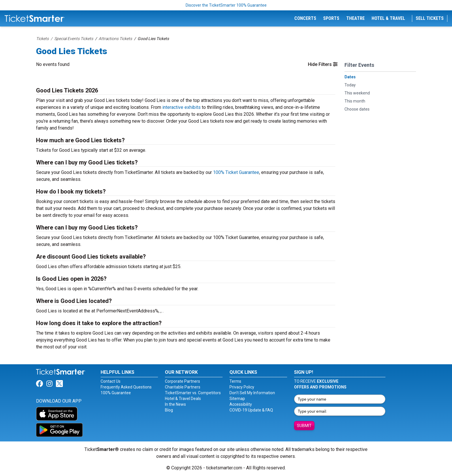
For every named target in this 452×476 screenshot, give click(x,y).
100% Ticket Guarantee (236, 172)
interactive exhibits (181, 107)
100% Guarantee (116, 393)
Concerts (305, 18)
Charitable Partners (183, 387)
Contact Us (111, 381)
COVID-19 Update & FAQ (251, 410)
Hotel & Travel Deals (183, 399)
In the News (175, 404)
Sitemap (237, 399)
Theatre (355, 18)
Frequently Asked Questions (126, 387)
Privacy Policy (242, 387)
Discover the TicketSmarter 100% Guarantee (226, 5)
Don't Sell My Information (252, 393)
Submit (304, 426)
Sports (331, 18)
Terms (235, 381)
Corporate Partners (182, 381)
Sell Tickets (430, 18)
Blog (169, 410)
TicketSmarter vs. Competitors (193, 393)
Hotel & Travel (388, 18)
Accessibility (241, 404)
